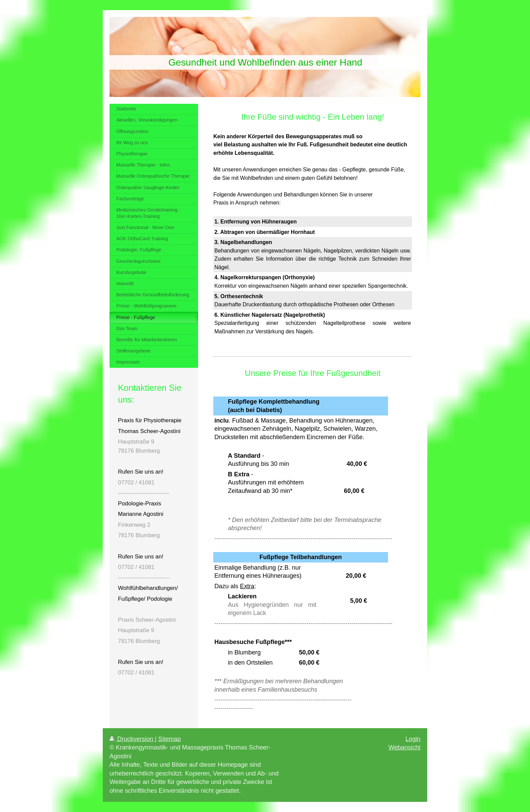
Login (413, 739)
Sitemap (170, 739)
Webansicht (404, 747)
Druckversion (132, 739)
